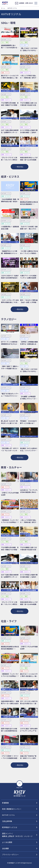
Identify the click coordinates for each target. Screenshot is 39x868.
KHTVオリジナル (8, 815)
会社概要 (5, 848)
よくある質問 (7, 842)
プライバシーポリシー (10, 854)
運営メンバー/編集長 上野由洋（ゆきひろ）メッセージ (17, 835)
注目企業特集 (7, 821)
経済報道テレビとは (10, 827)
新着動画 (5, 803)
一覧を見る (19, 167)
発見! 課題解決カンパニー (12, 809)
